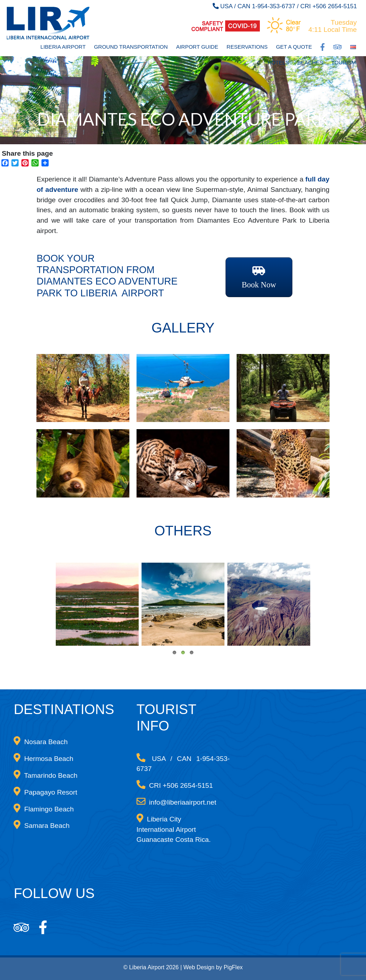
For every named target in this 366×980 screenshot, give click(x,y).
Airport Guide (197, 47)
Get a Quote (294, 47)
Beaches (310, 62)
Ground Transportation (131, 47)
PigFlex (233, 967)
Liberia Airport (63, 47)
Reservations (247, 47)
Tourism (344, 62)
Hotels (278, 62)
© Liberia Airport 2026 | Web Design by (174, 967)
